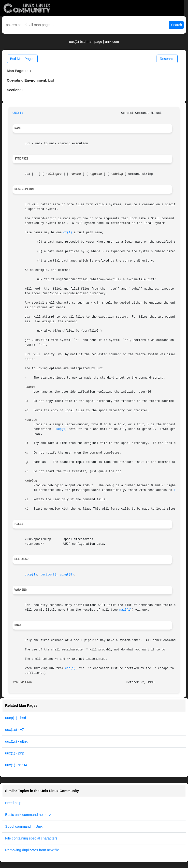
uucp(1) (61, 429)
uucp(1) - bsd (16, 718)
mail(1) (126, 610)
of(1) (68, 233)
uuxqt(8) (67, 575)
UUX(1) (18, 113)
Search (176, 25)
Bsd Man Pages (22, 59)
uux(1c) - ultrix (16, 741)
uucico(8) (48, 575)
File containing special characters (31, 838)
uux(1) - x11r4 (16, 765)
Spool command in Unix (24, 826)
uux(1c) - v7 (14, 730)
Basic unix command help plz (28, 815)
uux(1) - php (15, 753)
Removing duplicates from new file (32, 850)
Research (167, 59)
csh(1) (70, 668)
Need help (13, 803)
